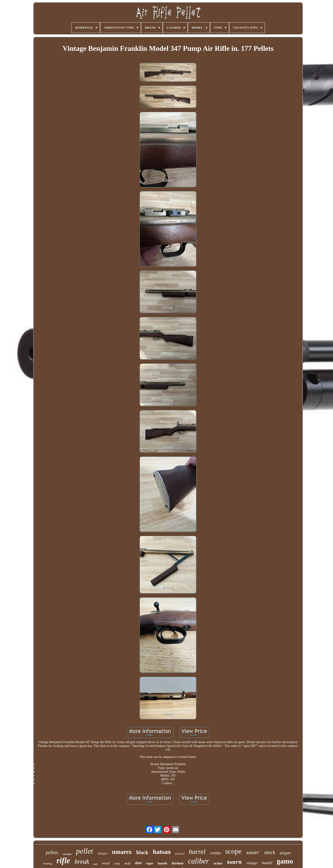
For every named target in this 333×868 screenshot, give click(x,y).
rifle (63, 861)
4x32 (127, 863)
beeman (178, 863)
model (267, 863)
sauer (253, 853)
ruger (150, 863)
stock (270, 852)
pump (117, 864)
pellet (85, 851)
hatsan (162, 852)
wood (106, 863)
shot (138, 863)
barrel (197, 851)
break (82, 861)
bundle (163, 863)
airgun (285, 853)
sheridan (67, 854)
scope (234, 851)
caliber (198, 861)
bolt (96, 864)
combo (215, 853)
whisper (103, 854)
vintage (252, 863)
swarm (234, 862)
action (218, 863)
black (142, 852)
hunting (48, 863)
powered (180, 854)
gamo (285, 861)
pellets (52, 852)
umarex (122, 852)
